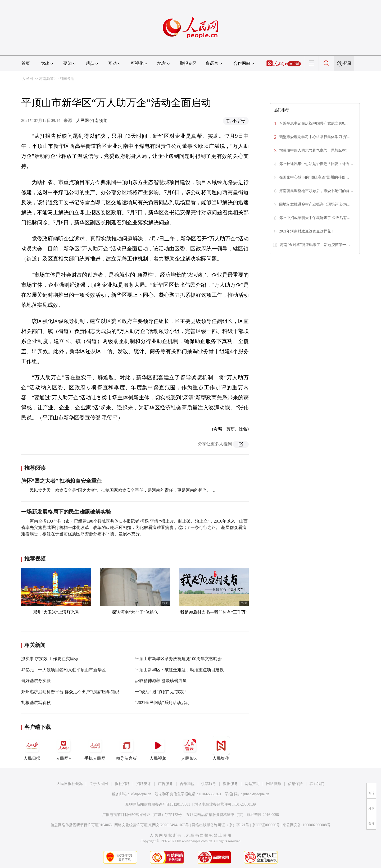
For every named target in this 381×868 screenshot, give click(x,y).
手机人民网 (95, 748)
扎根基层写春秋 (36, 703)
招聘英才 (144, 784)
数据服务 (230, 784)
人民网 (28, 79)
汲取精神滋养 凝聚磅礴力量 (161, 681)
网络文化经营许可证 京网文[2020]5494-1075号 (152, 825)
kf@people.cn (141, 794)
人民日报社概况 (70, 784)
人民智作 (221, 748)
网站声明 (252, 784)
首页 (26, 63)
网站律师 (274, 784)
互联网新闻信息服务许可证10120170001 (158, 804)
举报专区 (188, 63)
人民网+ (63, 748)
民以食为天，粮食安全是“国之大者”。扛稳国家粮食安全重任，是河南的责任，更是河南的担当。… (123, 490)
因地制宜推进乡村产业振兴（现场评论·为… (315, 204)
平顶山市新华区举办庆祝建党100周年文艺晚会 (178, 659)
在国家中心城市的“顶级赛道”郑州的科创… (314, 177)
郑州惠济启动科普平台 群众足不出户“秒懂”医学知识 (70, 692)
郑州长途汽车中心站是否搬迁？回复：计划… (316, 164)
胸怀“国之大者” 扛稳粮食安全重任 (62, 481)
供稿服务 (209, 784)
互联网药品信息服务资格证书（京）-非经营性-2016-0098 (233, 815)
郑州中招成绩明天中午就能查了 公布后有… (315, 218)
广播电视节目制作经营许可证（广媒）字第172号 (142, 815)
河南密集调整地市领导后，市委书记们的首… (316, 191)
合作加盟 (187, 784)
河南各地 (67, 79)
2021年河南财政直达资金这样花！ (307, 231)
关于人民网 (99, 784)
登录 (347, 63)
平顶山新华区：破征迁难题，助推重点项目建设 (179, 670)
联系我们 (317, 784)
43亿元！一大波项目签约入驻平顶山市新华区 (63, 670)
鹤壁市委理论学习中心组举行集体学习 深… (315, 137)
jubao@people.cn (256, 794)
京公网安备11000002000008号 (307, 825)
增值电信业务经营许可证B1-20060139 (225, 804)
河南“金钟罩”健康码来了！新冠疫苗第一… (315, 245)
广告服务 (165, 784)
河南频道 (46, 79)
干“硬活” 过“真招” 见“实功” (161, 692)
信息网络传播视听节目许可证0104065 (81, 825)
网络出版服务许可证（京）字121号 (221, 825)
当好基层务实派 (36, 681)
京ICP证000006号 (266, 825)
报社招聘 (122, 784)
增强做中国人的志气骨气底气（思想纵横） (314, 150)
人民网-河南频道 (92, 120)
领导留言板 (126, 748)
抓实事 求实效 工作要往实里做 (50, 659)
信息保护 (295, 784)
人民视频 (158, 748)
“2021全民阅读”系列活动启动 (162, 703)
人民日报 (32, 748)
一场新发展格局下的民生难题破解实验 (66, 512)
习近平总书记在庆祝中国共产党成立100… (313, 123)
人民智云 (189, 748)
